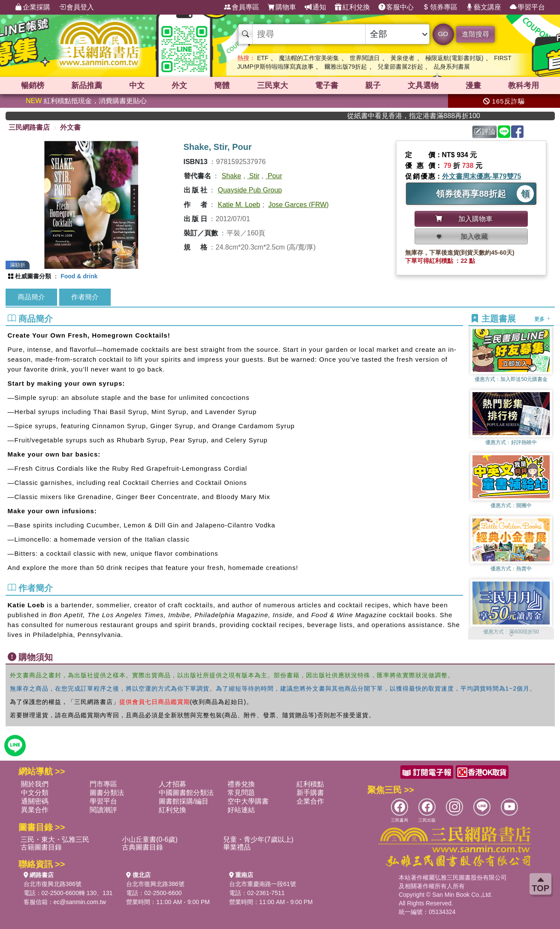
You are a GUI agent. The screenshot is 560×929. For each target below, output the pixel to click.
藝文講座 (484, 7)
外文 (179, 85)
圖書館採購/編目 (184, 801)
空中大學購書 (248, 801)
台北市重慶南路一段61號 (263, 884)
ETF (263, 58)
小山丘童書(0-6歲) (150, 839)
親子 (373, 85)
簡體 (222, 85)
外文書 (70, 127)
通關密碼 (35, 801)
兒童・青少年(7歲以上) (258, 839)
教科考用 (524, 85)
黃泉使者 (403, 58)
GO (443, 34)
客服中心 (396, 7)
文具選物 (423, 85)
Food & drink (79, 276)
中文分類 (35, 793)
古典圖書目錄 (142, 847)
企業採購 (33, 7)
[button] (511, 635)
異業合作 (35, 810)
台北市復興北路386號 (53, 884)
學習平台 (527, 7)
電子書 (327, 85)
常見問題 (241, 793)
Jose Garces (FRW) (298, 205)
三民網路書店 (29, 127)
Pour (274, 176)
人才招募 (173, 784)
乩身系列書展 (452, 67)
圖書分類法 (107, 793)
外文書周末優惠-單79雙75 (482, 176)
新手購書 (310, 793)
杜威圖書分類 (33, 276)
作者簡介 (85, 297)
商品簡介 (31, 297)
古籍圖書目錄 (41, 847)
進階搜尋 (475, 34)
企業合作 (310, 801)
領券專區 (440, 7)
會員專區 (242, 7)
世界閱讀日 (365, 58)
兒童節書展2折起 (400, 67)
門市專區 (103, 784)
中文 (137, 85)
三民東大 (272, 85)
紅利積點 (310, 784)
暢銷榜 (33, 85)
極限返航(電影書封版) (454, 58)
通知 (315, 7)
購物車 (282, 7)
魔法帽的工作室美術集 (309, 58)
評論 (485, 132)
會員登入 (76, 7)
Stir (253, 176)
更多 (543, 319)
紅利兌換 (352, 7)
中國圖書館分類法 (186, 793)
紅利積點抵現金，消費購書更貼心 (86, 101)
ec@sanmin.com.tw (80, 902)
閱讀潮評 (103, 810)
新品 (87, 85)
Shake (232, 176)
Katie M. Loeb (239, 205)
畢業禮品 (237, 847)
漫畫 (473, 85)
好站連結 (241, 810)
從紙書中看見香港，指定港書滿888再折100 (428, 116)
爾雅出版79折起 (346, 67)
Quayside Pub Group (250, 190)
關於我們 (35, 784)
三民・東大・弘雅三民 (55, 839)
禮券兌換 (241, 784)
